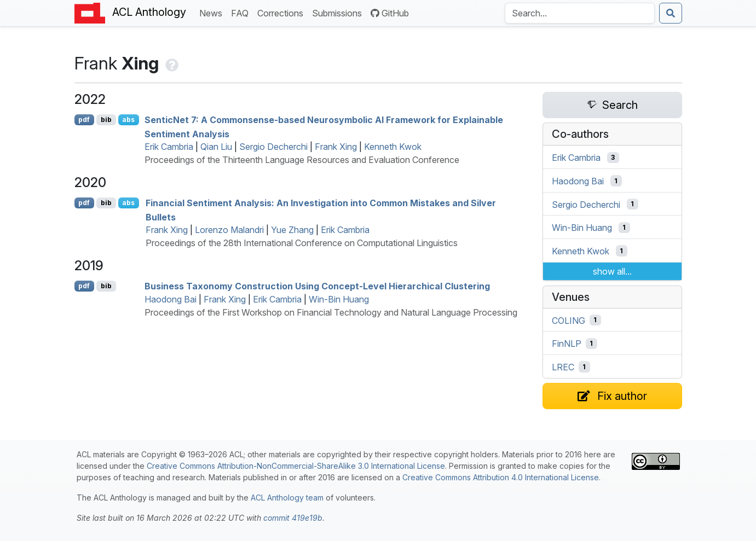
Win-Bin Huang (339, 299)
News (213, 12)
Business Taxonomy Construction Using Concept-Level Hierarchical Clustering (317, 286)
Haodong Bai (171, 299)
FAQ (242, 12)
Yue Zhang (292, 230)
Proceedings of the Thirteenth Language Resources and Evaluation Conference (302, 160)
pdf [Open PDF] (84, 120)
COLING (569, 320)
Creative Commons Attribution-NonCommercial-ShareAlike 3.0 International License (296, 466)
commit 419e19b (293, 518)
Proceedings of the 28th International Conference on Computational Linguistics (302, 243)
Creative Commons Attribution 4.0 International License (501, 477)
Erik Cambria (169, 147)
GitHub (390, 13)
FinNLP (567, 344)
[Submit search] (671, 13)
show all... (612, 271)
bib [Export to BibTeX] (106, 120)
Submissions (339, 12)
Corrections (282, 12)
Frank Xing (336, 147)
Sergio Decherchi (273, 147)
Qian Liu (216, 147)
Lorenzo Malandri (229, 230)
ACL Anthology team (287, 498)
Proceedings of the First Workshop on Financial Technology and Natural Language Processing (331, 312)
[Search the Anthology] (580, 13)
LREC (563, 367)
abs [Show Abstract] (128, 120)
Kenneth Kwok (393, 147)
